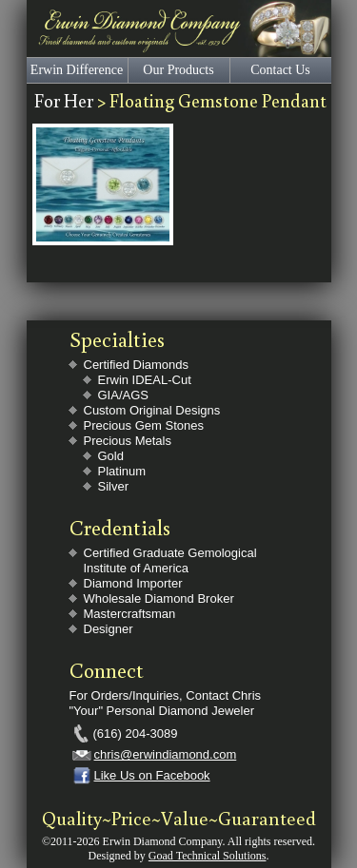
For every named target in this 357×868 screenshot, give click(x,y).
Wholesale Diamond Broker (159, 598)
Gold (111, 456)
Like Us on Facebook (152, 775)
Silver (114, 486)
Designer (109, 629)
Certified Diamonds (137, 365)
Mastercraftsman (130, 614)
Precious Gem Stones (144, 425)
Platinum (122, 471)
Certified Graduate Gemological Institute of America (170, 560)
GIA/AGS (123, 395)
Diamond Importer (133, 583)
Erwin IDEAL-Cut (145, 380)
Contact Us (280, 70)
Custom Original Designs (152, 410)
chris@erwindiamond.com (166, 754)
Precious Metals (128, 441)
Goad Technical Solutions (208, 856)
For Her (66, 100)
